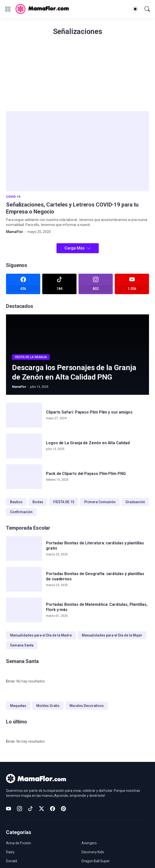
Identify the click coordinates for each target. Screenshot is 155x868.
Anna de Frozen (18, 843)
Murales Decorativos (87, 706)
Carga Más (75, 248)
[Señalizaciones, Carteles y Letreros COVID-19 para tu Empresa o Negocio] (77, 151)
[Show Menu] (8, 9)
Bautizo (16, 502)
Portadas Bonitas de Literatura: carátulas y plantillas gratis (95, 545)
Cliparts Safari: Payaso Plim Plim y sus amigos (89, 412)
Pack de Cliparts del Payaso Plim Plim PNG (86, 474)
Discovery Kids (93, 852)
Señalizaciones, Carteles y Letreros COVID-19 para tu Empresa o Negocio (72, 208)
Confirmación (21, 512)
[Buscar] (147, 9)
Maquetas (18, 706)
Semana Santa (22, 645)
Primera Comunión (100, 502)
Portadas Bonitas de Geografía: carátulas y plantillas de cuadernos (95, 576)
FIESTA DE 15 (64, 502)
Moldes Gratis (48, 706)
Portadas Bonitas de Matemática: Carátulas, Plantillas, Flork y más (97, 607)
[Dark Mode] (135, 9)
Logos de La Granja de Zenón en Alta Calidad (88, 443)
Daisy (10, 852)
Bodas (38, 502)
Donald (11, 861)
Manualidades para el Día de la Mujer (112, 635)
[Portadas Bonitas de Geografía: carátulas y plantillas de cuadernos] (24, 579)
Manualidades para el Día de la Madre (41, 635)
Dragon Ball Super (96, 861)
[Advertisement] (77, 76)
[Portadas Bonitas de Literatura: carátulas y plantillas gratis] (24, 548)
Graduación (135, 502)
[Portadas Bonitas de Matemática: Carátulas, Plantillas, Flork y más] (24, 610)
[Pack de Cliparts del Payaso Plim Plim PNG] (24, 477)
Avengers (89, 843)
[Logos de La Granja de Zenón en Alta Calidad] (24, 446)
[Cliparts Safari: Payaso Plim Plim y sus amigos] (24, 415)
